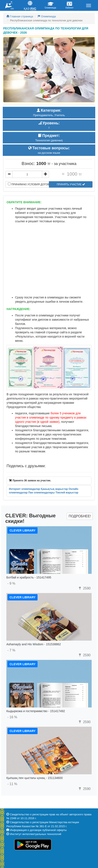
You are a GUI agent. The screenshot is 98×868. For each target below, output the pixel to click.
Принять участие (71, 184)
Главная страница (20, 16)
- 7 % (11, 650)
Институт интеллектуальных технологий (36, 834)
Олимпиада (47, 16)
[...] (27, 174)
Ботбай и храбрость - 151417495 (29, 577)
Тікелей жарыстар (67, 493)
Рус (33, 9)
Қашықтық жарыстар (54, 489)
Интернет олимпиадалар (24, 489)
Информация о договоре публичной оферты (38, 830)
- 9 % (11, 583)
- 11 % (12, 784)
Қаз (27, 9)
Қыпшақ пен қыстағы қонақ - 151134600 (34, 778)
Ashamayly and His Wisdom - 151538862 (34, 644)
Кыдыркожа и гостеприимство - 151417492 (36, 711)
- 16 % (12, 717)
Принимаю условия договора (28, 184)
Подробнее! (80, 516)
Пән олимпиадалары (41, 493)
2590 (84, 588)
